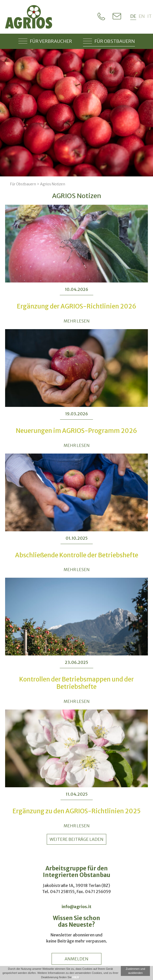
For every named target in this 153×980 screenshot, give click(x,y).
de (133, 16)
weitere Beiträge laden (76, 839)
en (142, 16)
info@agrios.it (76, 907)
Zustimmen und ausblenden (135, 971)
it (150, 16)
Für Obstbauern (109, 41)
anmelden (76, 959)
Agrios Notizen (53, 184)
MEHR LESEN (77, 321)
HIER (76, 977)
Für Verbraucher (45, 41)
